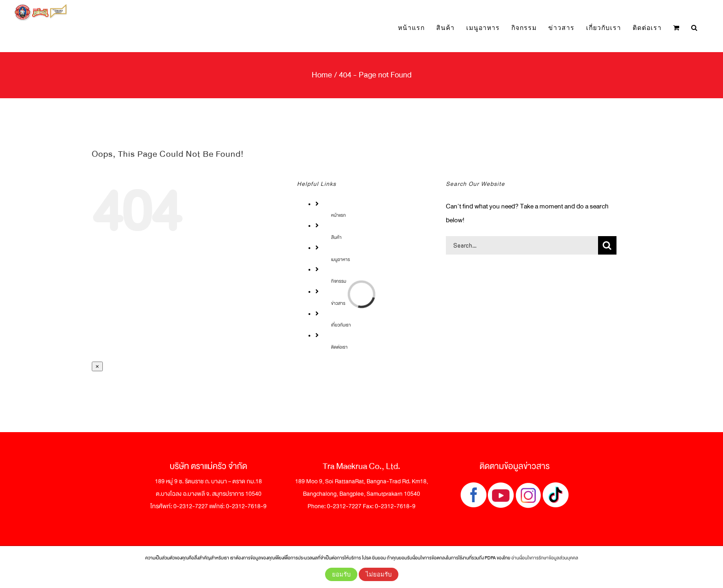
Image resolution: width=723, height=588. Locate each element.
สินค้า (336, 237)
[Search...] (522, 245)
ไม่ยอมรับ (379, 574)
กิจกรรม (339, 281)
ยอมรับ (341, 574)
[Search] (607, 245)
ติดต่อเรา (339, 347)
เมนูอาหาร (341, 259)
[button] (694, 28)
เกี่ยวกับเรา (341, 325)
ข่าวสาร (338, 303)
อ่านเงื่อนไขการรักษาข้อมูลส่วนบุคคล (545, 558)
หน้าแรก (338, 215)
